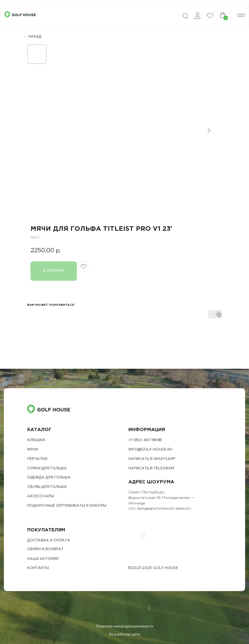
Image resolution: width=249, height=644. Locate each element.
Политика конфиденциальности (125, 626)
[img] (185, 16)
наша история (43, 559)
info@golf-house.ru (150, 450)
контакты (38, 568)
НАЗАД (35, 37)
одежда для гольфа (49, 477)
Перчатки (37, 459)
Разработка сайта (125, 635)
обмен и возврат (45, 549)
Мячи (33, 450)
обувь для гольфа (47, 487)
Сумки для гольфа (47, 468)
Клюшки (36, 440)
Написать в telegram (151, 468)
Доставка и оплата (49, 540)
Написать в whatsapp (152, 459)
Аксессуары (41, 496)
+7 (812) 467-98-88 (145, 440)
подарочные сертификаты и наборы (67, 506)
